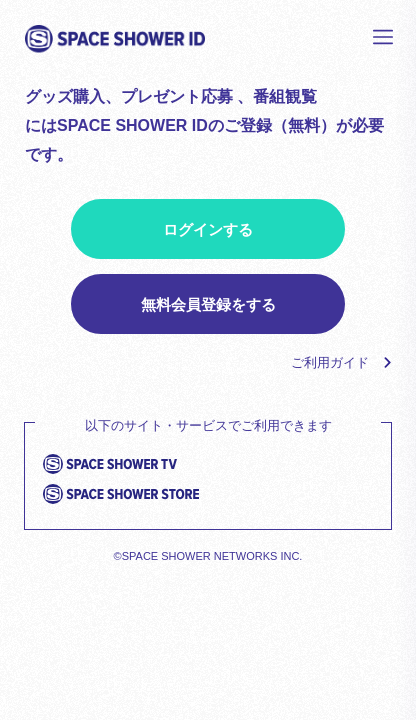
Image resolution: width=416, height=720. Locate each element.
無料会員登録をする (208, 304)
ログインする (208, 229)
